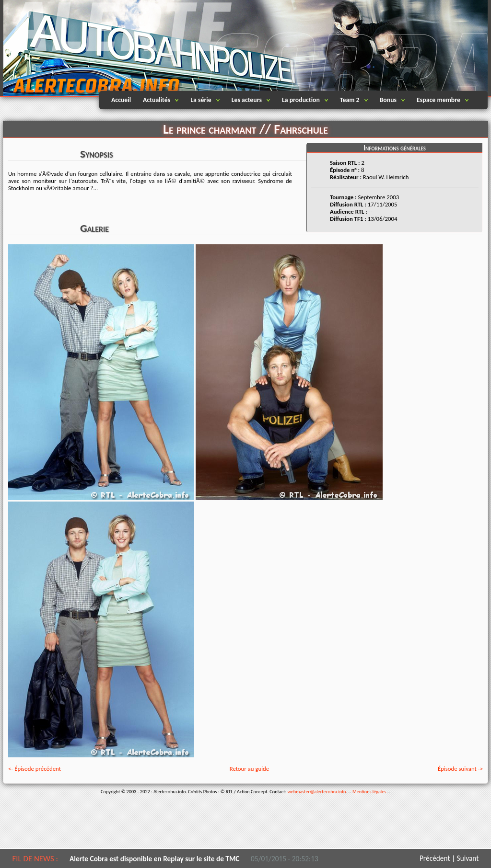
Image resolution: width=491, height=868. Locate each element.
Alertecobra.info (87, 48)
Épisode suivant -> (460, 769)
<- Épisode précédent (35, 769)
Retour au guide (250, 769)
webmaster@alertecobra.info (317, 792)
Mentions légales (369, 792)
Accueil (121, 100)
